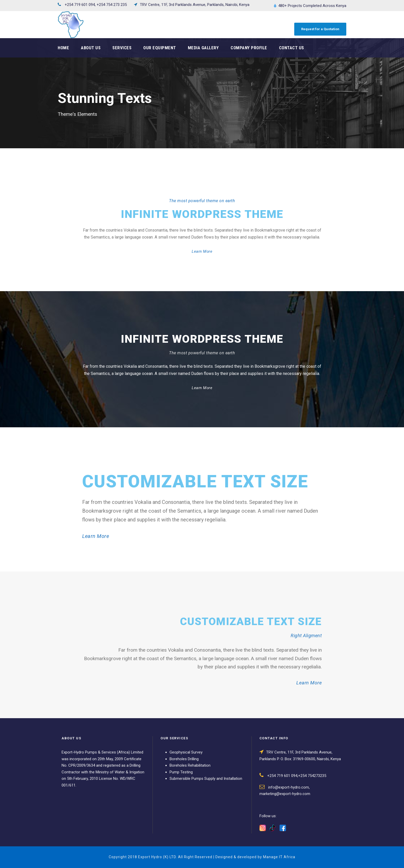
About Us (91, 48)
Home (63, 48)
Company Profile (249, 48)
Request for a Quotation (320, 29)
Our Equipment (160, 48)
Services (122, 48)
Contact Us (292, 48)
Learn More (202, 251)
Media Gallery (203, 48)
